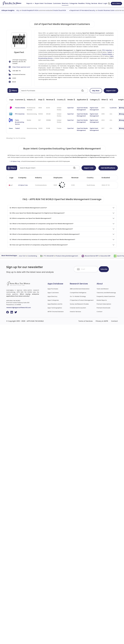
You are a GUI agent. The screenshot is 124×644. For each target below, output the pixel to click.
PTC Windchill (50, 256)
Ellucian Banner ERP (93, 256)
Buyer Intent (39, 3)
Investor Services (75, 312)
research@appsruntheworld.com (19, 308)
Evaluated (106, 178)
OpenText (70, 108)
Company (22, 178)
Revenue (75, 178)
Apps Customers (53, 293)
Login (105, 3)
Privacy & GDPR (102, 321)
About (100, 3)
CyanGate (113, 108)
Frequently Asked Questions (106, 296)
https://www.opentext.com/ (21, 67)
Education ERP (107, 256)
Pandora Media (107, 54)
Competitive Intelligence (78, 293)
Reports (30, 3)
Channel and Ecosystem (78, 308)
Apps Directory (52, 296)
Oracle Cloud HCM (61, 10)
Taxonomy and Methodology (106, 293)
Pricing (88, 3)
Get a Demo (116, 3)
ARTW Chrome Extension (56, 312)
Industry (38, 178)
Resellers (82, 3)
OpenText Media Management (82, 109)
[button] (13, 90)
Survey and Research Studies (79, 304)
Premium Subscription (104, 304)
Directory (65, 3)
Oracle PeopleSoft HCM (32, 10)
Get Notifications (108, 168)
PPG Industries (107, 50)
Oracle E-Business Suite (108, 10)
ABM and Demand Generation (80, 289)
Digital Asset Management (94, 109)
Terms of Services (85, 321)
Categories (73, 3)
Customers (57, 3)
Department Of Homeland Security (84, 10)
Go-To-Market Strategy (78, 296)
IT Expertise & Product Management (82, 300)
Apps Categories (53, 300)
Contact (99, 312)
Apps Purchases (53, 289)
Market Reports (102, 300)
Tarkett (110, 52)
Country (90, 178)
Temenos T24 (22, 256)
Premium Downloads (103, 308)
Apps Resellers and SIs (55, 304)
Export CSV (111, 91)
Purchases (48, 3)
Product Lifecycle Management (68, 256)
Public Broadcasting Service (19, 122)
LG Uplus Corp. (16, 161)
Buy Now (96, 91)
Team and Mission (103, 289)
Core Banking (34, 256)
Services (94, 3)
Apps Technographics (55, 308)
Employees (58, 178)
